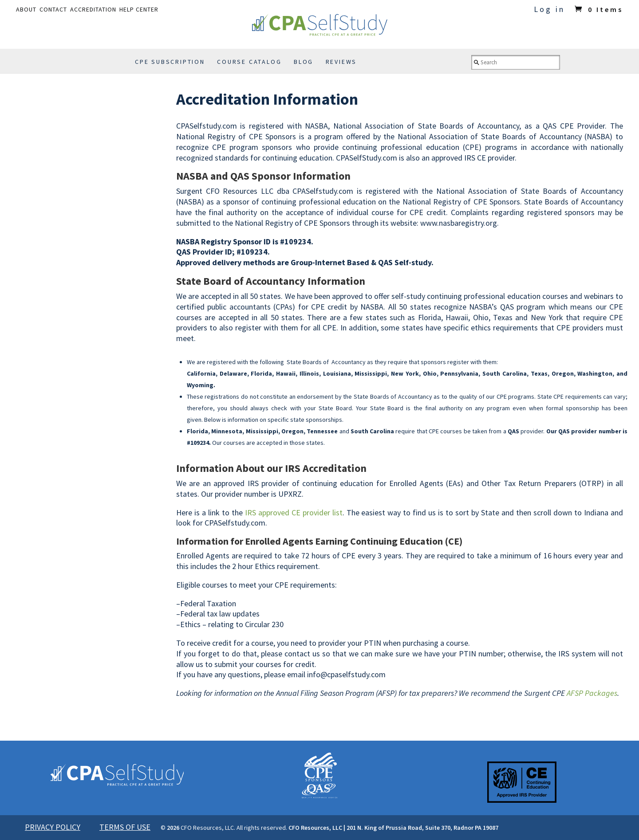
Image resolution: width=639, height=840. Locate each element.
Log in (549, 9)
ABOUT (26, 9)
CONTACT (53, 9)
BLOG (304, 62)
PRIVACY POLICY (53, 827)
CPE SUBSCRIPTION (170, 62)
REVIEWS (341, 62)
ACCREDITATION (93, 9)
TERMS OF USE (125, 827)
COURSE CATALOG (249, 62)
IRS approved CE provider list (294, 512)
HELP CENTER (139, 9)
